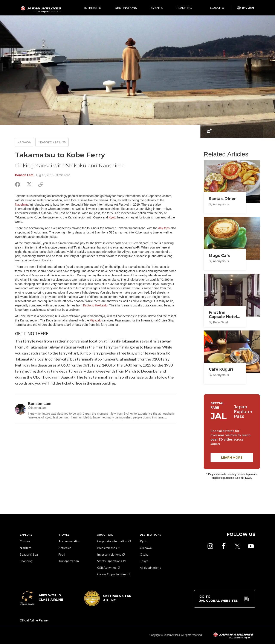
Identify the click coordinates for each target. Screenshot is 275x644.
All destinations (150, 567)
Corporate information (112, 541)
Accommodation (69, 541)
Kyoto (113, 217)
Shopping (26, 561)
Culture (25, 541)
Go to (219, 599)
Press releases (107, 548)
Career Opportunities (112, 574)
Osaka (144, 554)
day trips (164, 228)
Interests (93, 8)
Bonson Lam (24, 175)
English (248, 8)
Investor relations (109, 554)
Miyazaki (96, 320)
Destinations (126, 8)
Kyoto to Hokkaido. (96, 305)
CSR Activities (107, 567)
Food (62, 554)
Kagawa (24, 142)
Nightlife (26, 548)
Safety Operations (110, 561)
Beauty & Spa (29, 554)
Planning (184, 8)
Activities (65, 548)
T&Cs (248, 478)
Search (217, 8)
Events (157, 8)
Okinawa (146, 548)
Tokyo (144, 561)
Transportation (52, 142)
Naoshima (22, 205)
